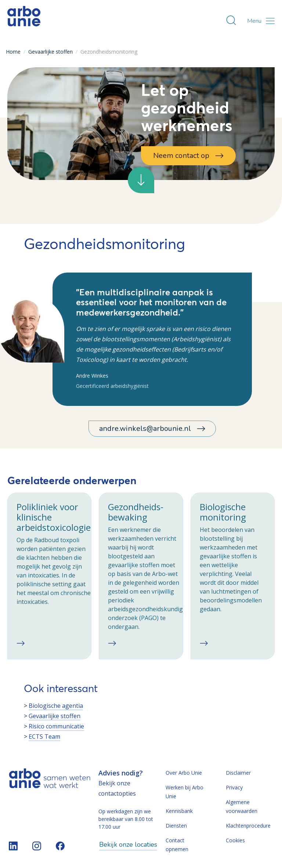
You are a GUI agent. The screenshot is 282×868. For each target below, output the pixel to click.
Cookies (235, 840)
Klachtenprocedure (248, 826)
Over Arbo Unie (184, 773)
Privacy (234, 787)
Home (13, 52)
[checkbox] (49, 576)
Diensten (176, 826)
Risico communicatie (56, 726)
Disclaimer (238, 773)
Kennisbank (179, 811)
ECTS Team (44, 736)
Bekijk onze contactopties (117, 788)
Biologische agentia (56, 706)
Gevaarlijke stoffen (50, 52)
